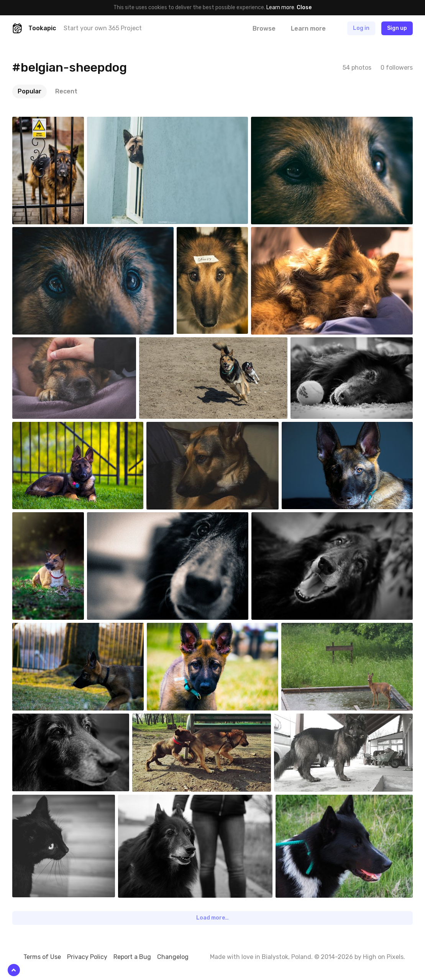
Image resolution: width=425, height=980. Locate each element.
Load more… (212, 918)
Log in (361, 28)
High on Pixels (383, 957)
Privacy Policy (87, 957)
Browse (264, 29)
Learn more (280, 7)
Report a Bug (132, 957)
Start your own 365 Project (103, 28)
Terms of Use (42, 957)
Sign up (397, 28)
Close (304, 7)
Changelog (173, 957)
